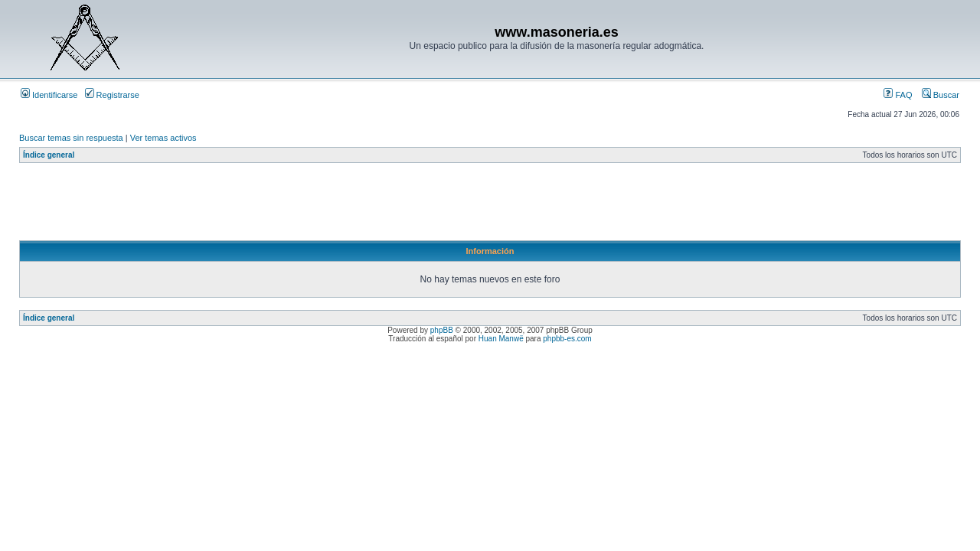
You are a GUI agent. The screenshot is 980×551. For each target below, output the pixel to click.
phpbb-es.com (567, 339)
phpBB (442, 330)
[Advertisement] (298, 206)
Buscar (941, 95)
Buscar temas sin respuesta (71, 138)
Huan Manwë (501, 339)
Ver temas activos (163, 138)
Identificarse (49, 95)
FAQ (898, 95)
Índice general (49, 155)
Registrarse (112, 95)
